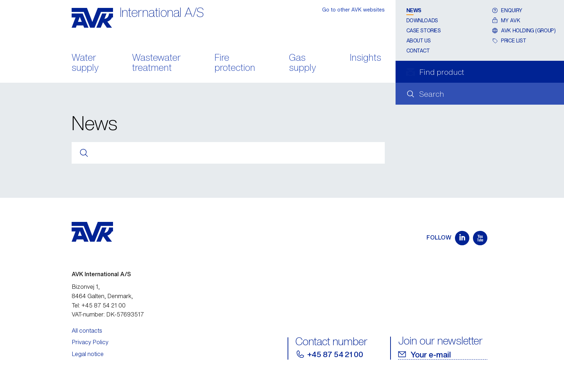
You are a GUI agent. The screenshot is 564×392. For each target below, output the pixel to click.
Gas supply (303, 63)
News (414, 10)
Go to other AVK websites (353, 10)
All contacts (87, 331)
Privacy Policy (90, 342)
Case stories (424, 30)
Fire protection (235, 63)
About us (419, 40)
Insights (366, 58)
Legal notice (88, 354)
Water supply (85, 63)
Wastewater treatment (156, 63)
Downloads (422, 20)
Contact (418, 51)
